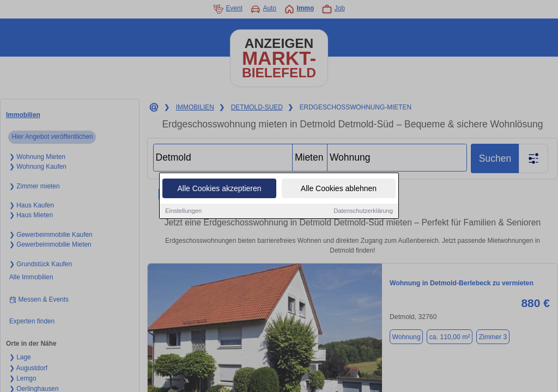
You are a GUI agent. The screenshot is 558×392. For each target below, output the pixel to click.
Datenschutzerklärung (363, 211)
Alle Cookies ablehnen (339, 189)
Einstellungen (183, 211)
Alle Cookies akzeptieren (219, 189)
